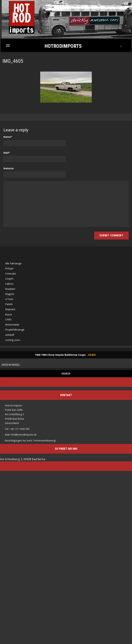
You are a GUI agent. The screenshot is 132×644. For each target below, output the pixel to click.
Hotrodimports (63, 46)
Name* (8, 137)
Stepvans (10, 309)
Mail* (7, 153)
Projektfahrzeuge (15, 330)
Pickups (9, 268)
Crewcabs (11, 274)
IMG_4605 (13, 61)
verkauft (10, 335)
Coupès (9, 279)
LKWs (8, 319)
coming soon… (13, 340)
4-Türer (9, 299)
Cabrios (9, 284)
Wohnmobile (12, 325)
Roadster (10, 289)
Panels (9, 304)
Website (9, 168)
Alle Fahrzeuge (13, 263)
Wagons (10, 294)
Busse (9, 314)
